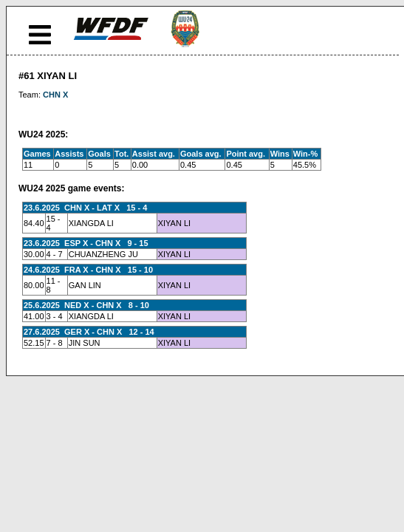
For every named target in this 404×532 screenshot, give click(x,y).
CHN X (55, 95)
